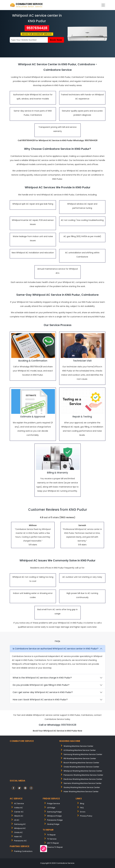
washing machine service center (78, 746)
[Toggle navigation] (103, 5)
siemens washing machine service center (83, 783)
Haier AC (18, 837)
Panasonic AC (20, 841)
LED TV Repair (53, 843)
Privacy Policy (86, 816)
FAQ (82, 808)
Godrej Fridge (53, 824)
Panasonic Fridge (55, 820)
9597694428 (37, 28)
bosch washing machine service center (81, 763)
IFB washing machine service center (80, 758)
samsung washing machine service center (83, 754)
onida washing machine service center (81, 767)
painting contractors (23, 851)
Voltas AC (18, 808)
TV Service (52, 839)
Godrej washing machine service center (82, 787)
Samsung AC (20, 824)
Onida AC (18, 832)
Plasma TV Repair (55, 847)
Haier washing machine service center (81, 792)
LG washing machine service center (80, 750)
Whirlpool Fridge (54, 816)
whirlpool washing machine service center (83, 771)
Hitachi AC (19, 816)
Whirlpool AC (20, 828)
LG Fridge (51, 808)
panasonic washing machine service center (83, 775)
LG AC (17, 820)
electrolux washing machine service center (83, 779)
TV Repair (51, 835)
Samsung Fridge (54, 812)
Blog (82, 804)
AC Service (19, 804)
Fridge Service (54, 804)
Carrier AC (19, 812)
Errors (83, 812)
